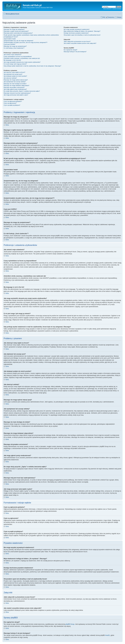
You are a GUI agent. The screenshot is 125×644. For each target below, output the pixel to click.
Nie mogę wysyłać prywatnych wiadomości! (77, 29)
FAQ (104, 17)
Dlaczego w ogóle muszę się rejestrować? (16, 31)
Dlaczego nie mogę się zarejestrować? (15, 46)
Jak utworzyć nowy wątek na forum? (14, 72)
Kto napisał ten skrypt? (70, 50)
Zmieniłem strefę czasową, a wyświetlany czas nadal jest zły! (22, 58)
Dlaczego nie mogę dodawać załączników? (16, 85)
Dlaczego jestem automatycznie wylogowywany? (18, 33)
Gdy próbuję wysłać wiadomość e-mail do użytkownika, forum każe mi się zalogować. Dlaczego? (32, 66)
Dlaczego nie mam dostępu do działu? (15, 84)
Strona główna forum (12, 14)
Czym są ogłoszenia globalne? (13, 101)
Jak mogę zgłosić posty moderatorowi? (15, 89)
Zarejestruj (111, 17)
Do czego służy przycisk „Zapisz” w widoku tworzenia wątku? (22, 91)
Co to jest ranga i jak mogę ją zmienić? (15, 64)
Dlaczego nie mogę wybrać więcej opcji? (16, 80)
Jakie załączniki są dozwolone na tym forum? (77, 41)
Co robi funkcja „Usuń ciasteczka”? (14, 48)
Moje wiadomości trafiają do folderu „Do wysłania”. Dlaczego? (82, 31)
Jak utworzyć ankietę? (10, 78)
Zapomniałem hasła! (10, 39)
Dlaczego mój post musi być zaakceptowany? (17, 93)
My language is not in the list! (12, 60)
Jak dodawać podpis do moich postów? (15, 76)
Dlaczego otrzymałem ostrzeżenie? (14, 87)
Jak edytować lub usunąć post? (13, 74)
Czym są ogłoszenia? (10, 103)
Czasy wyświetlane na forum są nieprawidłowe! (18, 56)
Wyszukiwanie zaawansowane (112, 9)
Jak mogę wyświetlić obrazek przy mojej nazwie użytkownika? (22, 62)
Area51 (107, 635)
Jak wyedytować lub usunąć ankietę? (15, 82)
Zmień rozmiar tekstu (120, 13)
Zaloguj (119, 17)
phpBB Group (70, 624)
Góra (7, 125)
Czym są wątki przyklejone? (12, 105)
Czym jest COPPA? (9, 44)
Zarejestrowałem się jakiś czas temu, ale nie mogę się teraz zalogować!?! (26, 42)
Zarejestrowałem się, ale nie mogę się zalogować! (18, 41)
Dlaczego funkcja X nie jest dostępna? (75, 52)
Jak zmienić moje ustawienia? (13, 55)
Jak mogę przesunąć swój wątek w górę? (16, 95)
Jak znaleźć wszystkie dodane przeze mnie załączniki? (80, 43)
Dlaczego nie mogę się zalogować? (14, 29)
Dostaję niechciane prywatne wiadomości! (76, 33)
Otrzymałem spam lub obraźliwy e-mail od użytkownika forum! (82, 35)
